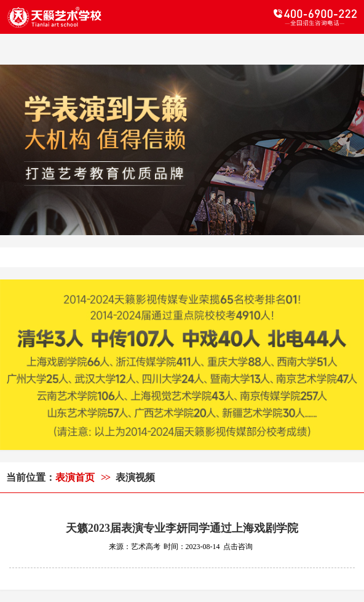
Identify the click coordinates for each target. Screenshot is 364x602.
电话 (269, 17)
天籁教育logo (95, 17)
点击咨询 (238, 547)
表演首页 (75, 477)
